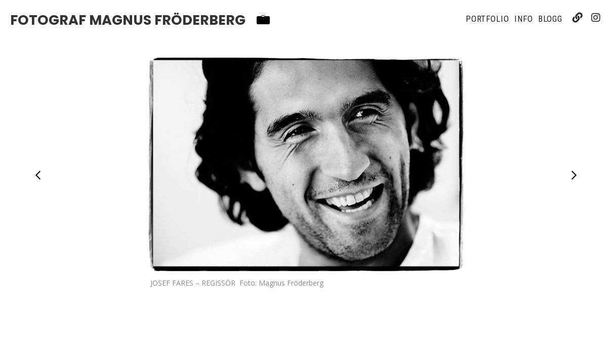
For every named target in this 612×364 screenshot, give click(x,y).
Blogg (550, 19)
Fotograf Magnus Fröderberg (128, 20)
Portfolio (487, 19)
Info (524, 19)
